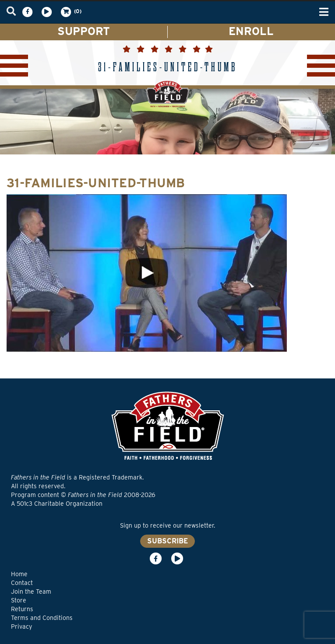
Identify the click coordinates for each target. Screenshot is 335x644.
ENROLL (251, 31)
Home (19, 574)
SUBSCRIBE (167, 541)
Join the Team (31, 591)
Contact (22, 583)
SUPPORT (84, 31)
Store (19, 600)
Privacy (21, 626)
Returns (22, 609)
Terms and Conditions (42, 618)
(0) (71, 12)
